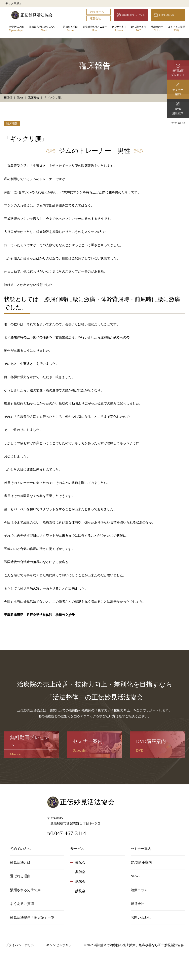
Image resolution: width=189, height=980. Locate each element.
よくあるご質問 (177, 29)
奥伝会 (80, 872)
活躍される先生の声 (25, 890)
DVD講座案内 (139, 29)
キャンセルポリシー (61, 945)
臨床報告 (12, 123)
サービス (77, 849)
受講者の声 (157, 29)
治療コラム (97, 12)
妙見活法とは (17, 29)
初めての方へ (20, 849)
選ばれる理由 (70, 29)
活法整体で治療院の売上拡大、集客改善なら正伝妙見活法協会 (139, 945)
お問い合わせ (167, 15)
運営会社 (96, 18)
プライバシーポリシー (21, 945)
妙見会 (80, 891)
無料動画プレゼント (133, 15)
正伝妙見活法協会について (44, 29)
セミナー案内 (119, 29)
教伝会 (80, 862)
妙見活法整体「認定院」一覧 (32, 917)
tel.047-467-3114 (67, 833)
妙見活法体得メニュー (95, 29)
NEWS (136, 876)
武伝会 (80, 882)
